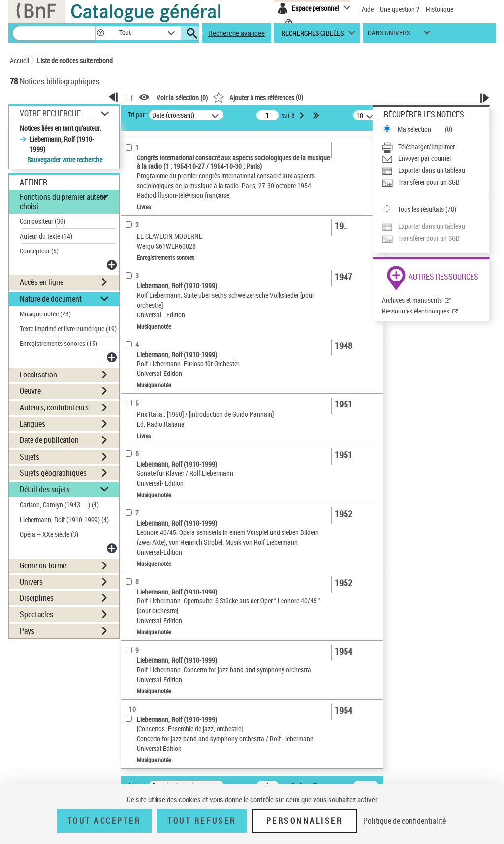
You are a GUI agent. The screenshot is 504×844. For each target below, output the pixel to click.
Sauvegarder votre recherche (65, 160)
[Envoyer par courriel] (435, 158)
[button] (100, 33)
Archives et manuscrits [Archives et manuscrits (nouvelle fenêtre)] (412, 300)
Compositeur (43, 221)
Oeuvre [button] (30, 391)
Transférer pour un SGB (429, 182)
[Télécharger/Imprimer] (435, 147)
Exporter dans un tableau (432, 170)
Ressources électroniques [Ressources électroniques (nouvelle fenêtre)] (416, 311)
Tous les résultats (421, 209)
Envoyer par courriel (425, 158)
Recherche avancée (236, 33)
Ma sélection (414, 129)
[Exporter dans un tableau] (435, 170)
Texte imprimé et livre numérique (68, 328)
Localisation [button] (38, 375)
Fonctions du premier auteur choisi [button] (63, 202)
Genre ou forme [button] (43, 565)
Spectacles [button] (36, 614)
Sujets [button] (30, 457)
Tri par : (138, 114)
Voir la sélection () (182, 98)
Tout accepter (104, 821)
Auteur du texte (46, 236)
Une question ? (400, 9)
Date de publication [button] (49, 440)
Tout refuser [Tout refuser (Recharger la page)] (202, 821)
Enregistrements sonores (59, 343)
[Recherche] (54, 33)
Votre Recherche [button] (50, 113)
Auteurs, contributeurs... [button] (57, 407)
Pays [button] (27, 631)
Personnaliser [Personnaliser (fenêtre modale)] (305, 821)
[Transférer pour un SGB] (435, 182)
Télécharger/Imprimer (426, 146)
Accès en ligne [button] (42, 282)
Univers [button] (31, 582)
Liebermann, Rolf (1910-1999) (64, 519)
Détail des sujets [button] (45, 489)
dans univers (389, 35)
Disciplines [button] (37, 598)
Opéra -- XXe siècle (49, 534)
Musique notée (45, 314)
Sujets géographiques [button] (53, 473)
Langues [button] (32, 424)
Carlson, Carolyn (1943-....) (59, 505)
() (258, 97)
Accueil (19, 60)
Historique (440, 9)
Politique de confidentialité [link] (405, 821)
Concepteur (39, 251)
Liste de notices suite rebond (75, 60)
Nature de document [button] (51, 299)
